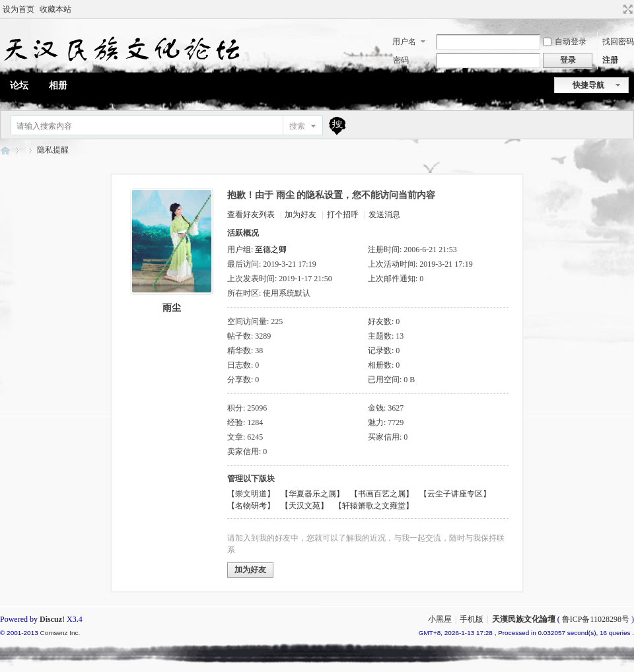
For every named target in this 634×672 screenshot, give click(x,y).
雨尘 (172, 308)
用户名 (404, 42)
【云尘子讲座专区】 (455, 494)
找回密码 (618, 42)
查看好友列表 (251, 215)
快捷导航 (588, 85)
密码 (401, 60)
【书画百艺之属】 (382, 494)
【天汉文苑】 (304, 506)
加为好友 (300, 215)
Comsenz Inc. (60, 633)
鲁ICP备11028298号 (596, 619)
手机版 (472, 619)
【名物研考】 (251, 506)
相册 (58, 85)
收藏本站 (55, 9)
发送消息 (384, 215)
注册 (610, 60)
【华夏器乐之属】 (312, 494)
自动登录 (565, 42)
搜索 (297, 126)
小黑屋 (440, 619)
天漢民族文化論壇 (5, 150)
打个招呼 (343, 215)
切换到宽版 (626, 9)
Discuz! (52, 619)
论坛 (19, 85)
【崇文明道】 (251, 494)
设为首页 (18, 9)
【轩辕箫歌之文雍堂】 (374, 506)
